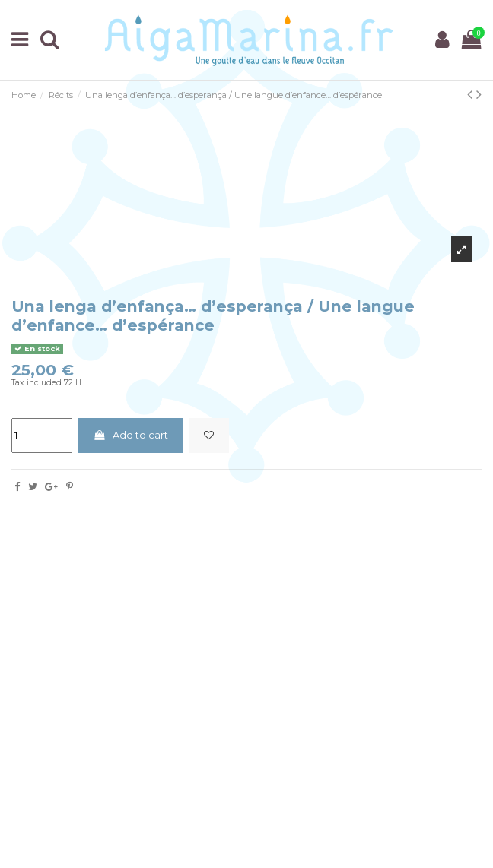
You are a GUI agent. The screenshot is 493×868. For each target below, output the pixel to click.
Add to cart (130, 435)
